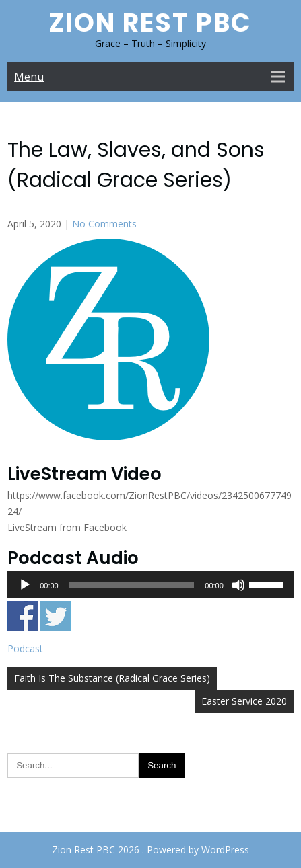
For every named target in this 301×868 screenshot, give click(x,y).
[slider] (132, 585)
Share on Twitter (56, 616)
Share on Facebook (23, 616)
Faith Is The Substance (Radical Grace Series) (112, 678)
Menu (29, 77)
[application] (150, 585)
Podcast (25, 648)
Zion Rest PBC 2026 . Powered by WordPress (150, 850)
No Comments (104, 224)
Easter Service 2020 (244, 701)
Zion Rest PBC (150, 23)
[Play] (25, 585)
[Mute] (238, 585)
